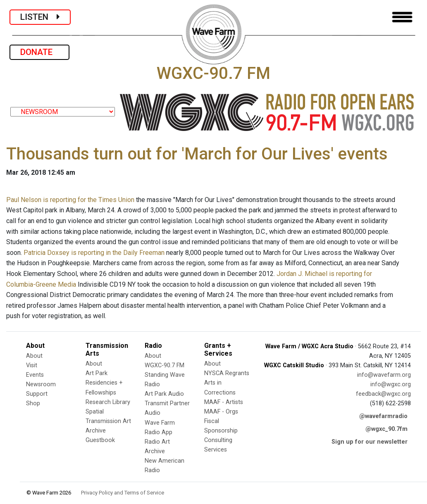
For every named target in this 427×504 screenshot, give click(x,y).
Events (35, 375)
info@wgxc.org (391, 384)
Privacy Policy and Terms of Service (123, 493)
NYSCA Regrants (227, 373)
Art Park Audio (164, 394)
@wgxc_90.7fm (386, 429)
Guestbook (100, 440)
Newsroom (41, 384)
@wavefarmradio (383, 416)
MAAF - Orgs (221, 412)
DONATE (39, 52)
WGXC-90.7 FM (165, 365)
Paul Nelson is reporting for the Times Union (70, 200)
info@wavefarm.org (384, 375)
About (34, 356)
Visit (32, 365)
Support (37, 394)
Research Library (108, 402)
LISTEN (40, 17)
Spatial (95, 412)
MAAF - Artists (224, 402)
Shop (33, 403)
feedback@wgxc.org (383, 394)
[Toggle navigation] (402, 17)
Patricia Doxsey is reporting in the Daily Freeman (94, 253)
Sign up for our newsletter (370, 442)
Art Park (97, 373)
